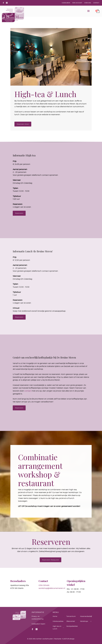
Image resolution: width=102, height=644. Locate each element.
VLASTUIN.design (68, 639)
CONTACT (96, 3)
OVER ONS (88, 3)
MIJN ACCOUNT (77, 3)
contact (28, 391)
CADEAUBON (66, 3)
